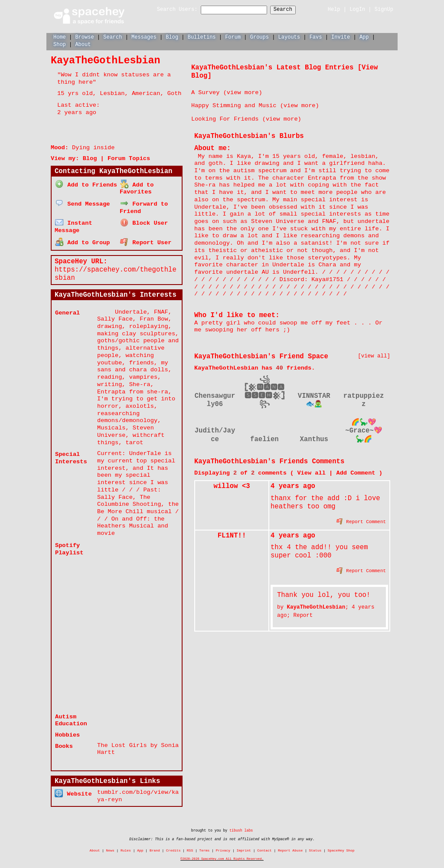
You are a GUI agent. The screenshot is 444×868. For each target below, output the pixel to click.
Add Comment (356, 473)
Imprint (243, 847)
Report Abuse (290, 847)
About (83, 44)
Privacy (223, 847)
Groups (260, 37)
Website (73, 789)
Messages (144, 37)
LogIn (357, 9)
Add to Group (82, 239)
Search (291, 10)
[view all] (374, 356)
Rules (126, 847)
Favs (316, 37)
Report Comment (361, 521)
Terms (205, 847)
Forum (233, 37)
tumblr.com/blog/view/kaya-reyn (138, 792)
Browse (84, 37)
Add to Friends (86, 184)
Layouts (289, 37)
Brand (155, 847)
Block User (144, 221)
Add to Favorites (137, 187)
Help (334, 9)
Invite (341, 37)
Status (315, 847)
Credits (173, 847)
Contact (264, 847)
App (364, 37)
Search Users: (170, 10)
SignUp (384, 9)
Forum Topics (129, 158)
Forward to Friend (144, 206)
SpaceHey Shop (341, 847)
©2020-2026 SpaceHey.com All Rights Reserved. (222, 855)
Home (60, 37)
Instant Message (73, 224)
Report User (146, 239)
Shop (60, 44)
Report (303, 615)
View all (311, 473)
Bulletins (202, 37)
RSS (190, 847)
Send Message (82, 202)
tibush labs (241, 827)
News (110, 847)
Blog (172, 37)
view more (243, 92)
